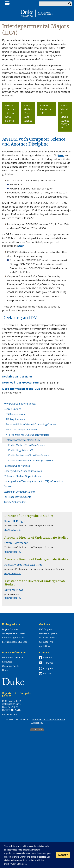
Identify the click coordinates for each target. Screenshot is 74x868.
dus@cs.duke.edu (13, 530)
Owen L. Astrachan (16, 543)
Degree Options (12, 409)
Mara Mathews (14, 590)
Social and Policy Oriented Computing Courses (31, 424)
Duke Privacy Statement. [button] (16, 864)
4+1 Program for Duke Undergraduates (28, 435)
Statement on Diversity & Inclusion (49, 720)
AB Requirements (15, 419)
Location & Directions (13, 658)
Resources (7, 662)
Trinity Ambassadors (15, 502)
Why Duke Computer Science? (20, 404)
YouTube (47, 674)
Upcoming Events (11, 666)
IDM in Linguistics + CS (46, 109)
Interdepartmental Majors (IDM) (24, 440)
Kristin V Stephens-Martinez (23, 565)
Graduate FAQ (46, 642)
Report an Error (10, 714)
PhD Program (46, 629)
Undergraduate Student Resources (23, 471)
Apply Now (44, 646)
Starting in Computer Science (20, 492)
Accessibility (37, 723)
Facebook (47, 658)
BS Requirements (15, 414)
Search (70, 4)
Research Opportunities (17, 466)
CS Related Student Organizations (22, 476)
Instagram (48, 668)
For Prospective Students (17, 497)
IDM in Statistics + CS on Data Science (10, 113)
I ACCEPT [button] (63, 855)
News (5, 670)
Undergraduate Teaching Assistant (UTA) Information (33, 481)
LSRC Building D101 (12, 701)
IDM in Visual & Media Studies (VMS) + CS (65, 117)
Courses (8, 486)
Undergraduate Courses (14, 633)
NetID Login (37, 730)
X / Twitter (48, 663)
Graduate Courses (48, 638)
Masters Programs (48, 633)
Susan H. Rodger (15, 521)
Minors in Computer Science (21, 430)
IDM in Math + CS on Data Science (28, 113)
